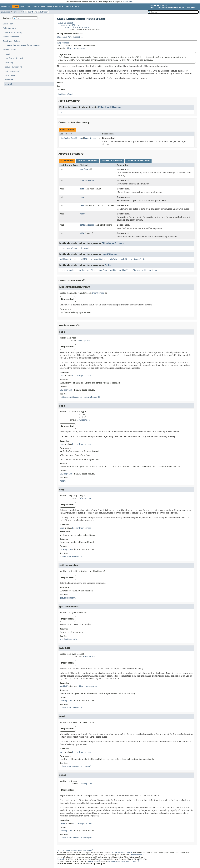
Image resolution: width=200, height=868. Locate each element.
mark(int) (9, 80)
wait (144, 270)
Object (109, 265)
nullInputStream (68, 259)
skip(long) (10, 63)
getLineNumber (87, 180)
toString (135, 270)
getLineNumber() (13, 71)
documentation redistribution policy (122, 861)
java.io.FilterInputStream (77, 27)
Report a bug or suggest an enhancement (75, 850)
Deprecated (52, 7)
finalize (81, 270)
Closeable (62, 37)
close (62, 248)
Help (77, 7)
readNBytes (100, 259)
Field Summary (10, 28)
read (82, 197)
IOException (83, 341)
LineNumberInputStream (36, 12)
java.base (6, 12)
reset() (8, 84)
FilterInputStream (75, 48)
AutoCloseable (75, 37)
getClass (92, 270)
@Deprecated (63, 43)
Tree (28, 7)
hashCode (103, 270)
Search (69, 7)
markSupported (75, 248)
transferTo (140, 259)
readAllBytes (85, 259)
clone (62, 270)
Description (8, 24)
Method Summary (11, 37)
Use (22, 7)
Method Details (10, 50)
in (61, 112)
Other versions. (136, 855)
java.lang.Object (65, 23)
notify (113, 270)
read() (8, 54)
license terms (128, 2)
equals (71, 270)
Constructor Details (11, 41)
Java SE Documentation (121, 853)
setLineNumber (87, 225)
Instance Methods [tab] (88, 161)
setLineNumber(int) (14, 67)
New (43, 7)
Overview (6, 7)
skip (82, 233)
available (85, 169)
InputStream (90, 138)
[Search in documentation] (173, 12)
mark (82, 189)
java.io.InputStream (70, 25)
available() (10, 75)
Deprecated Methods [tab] (138, 161)
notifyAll (123, 270)
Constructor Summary (13, 32)
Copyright (61, 859)
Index (62, 7)
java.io (17, 12)
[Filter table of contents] (25, 18)
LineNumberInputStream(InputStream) (22, 45)
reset (83, 214)
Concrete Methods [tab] (112, 161)
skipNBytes (126, 259)
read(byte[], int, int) (14, 58)
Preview (35, 7)
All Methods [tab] (67, 161)
